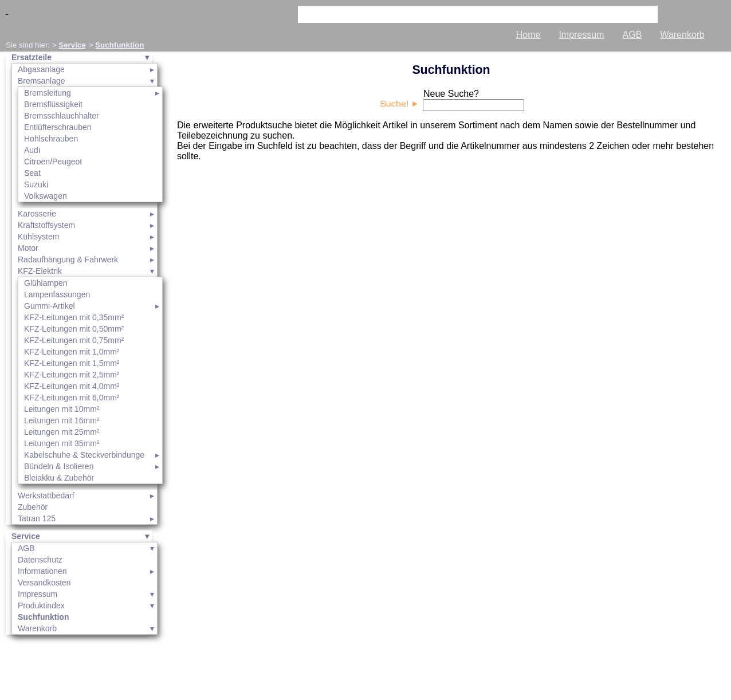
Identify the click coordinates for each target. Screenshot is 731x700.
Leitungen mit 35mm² (62, 443)
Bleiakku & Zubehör (59, 478)
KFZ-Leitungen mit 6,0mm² (72, 398)
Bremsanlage (42, 81)
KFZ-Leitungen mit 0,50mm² (74, 329)
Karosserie (37, 214)
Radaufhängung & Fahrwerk (68, 259)
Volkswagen (46, 196)
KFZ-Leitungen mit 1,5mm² (72, 363)
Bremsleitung (48, 93)
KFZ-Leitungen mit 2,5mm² (72, 375)
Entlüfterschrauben (58, 127)
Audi (32, 150)
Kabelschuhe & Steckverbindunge (84, 455)
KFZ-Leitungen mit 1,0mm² (72, 352)
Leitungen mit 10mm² (62, 409)
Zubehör (33, 507)
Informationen (42, 571)
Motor (28, 248)
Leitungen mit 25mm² (62, 432)
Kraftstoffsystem (46, 225)
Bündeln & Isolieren (59, 466)
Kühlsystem (38, 237)
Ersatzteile (32, 57)
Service (72, 45)
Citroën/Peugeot (53, 162)
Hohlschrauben (51, 139)
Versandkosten (44, 583)
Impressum (581, 35)
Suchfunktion (119, 45)
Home (528, 35)
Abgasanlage (41, 69)
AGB (632, 35)
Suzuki (36, 184)
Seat (32, 173)
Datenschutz (40, 560)
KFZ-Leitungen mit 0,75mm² (74, 340)
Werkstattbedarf (46, 495)
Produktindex (41, 605)
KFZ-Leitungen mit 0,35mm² (74, 317)
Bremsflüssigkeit (53, 104)
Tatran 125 (37, 518)
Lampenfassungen (57, 294)
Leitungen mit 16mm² (62, 420)
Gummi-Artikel (50, 306)
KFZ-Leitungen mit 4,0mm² (72, 386)
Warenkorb (682, 35)
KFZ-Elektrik (40, 271)
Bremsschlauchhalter (62, 116)
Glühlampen (46, 283)
